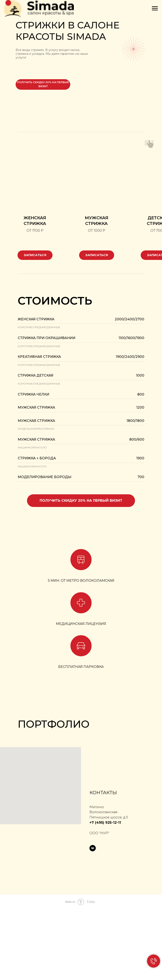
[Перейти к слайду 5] (85, 802)
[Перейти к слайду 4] (81, 802)
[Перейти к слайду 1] (70, 802)
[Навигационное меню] (155, 8)
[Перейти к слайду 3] (77, 802)
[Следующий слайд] (154, 767)
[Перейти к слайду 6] (89, 802)
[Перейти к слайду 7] (92, 802)
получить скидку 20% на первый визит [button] (43, 84)
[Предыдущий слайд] (8, 767)
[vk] (93, 919)
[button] (81, 489)
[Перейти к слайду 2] (73, 802)
